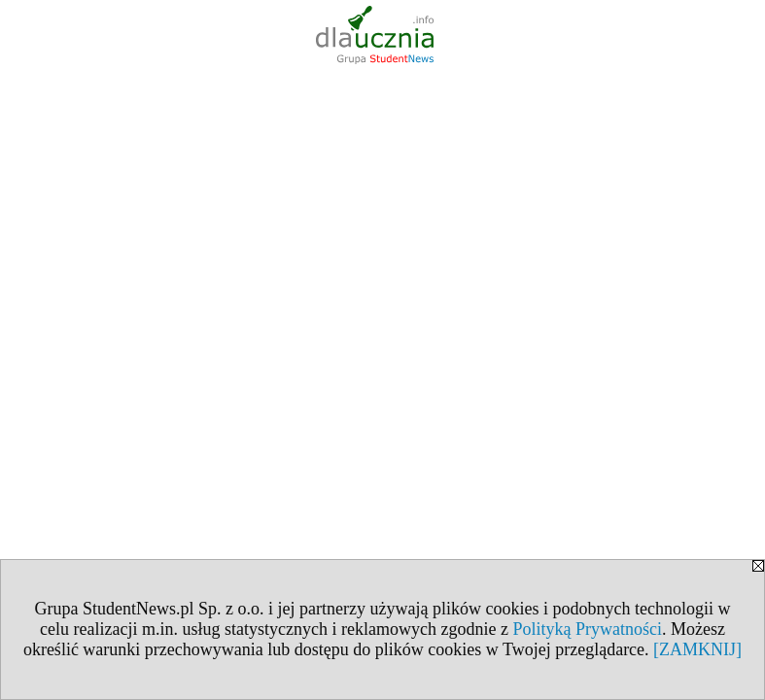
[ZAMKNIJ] (697, 649)
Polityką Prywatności (587, 629)
